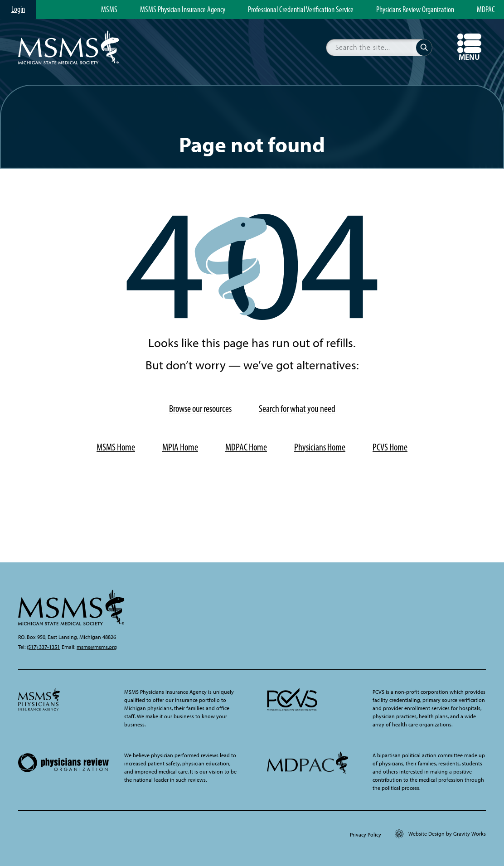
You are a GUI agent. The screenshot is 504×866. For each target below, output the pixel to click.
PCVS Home (390, 447)
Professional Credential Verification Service (301, 10)
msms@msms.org (97, 647)
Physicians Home (320, 447)
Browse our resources (200, 409)
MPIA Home (180, 447)
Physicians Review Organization (415, 10)
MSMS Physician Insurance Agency (183, 10)
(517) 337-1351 (43, 647)
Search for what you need (297, 409)
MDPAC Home (246, 447)
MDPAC (486, 10)
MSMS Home (116, 447)
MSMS (109, 10)
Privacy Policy (366, 835)
